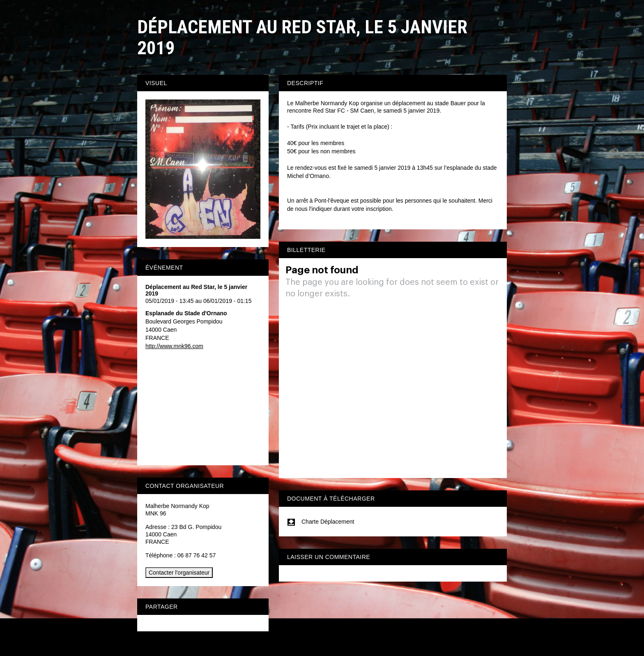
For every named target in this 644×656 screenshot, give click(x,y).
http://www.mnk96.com (174, 346)
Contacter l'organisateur (179, 573)
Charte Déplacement (321, 522)
